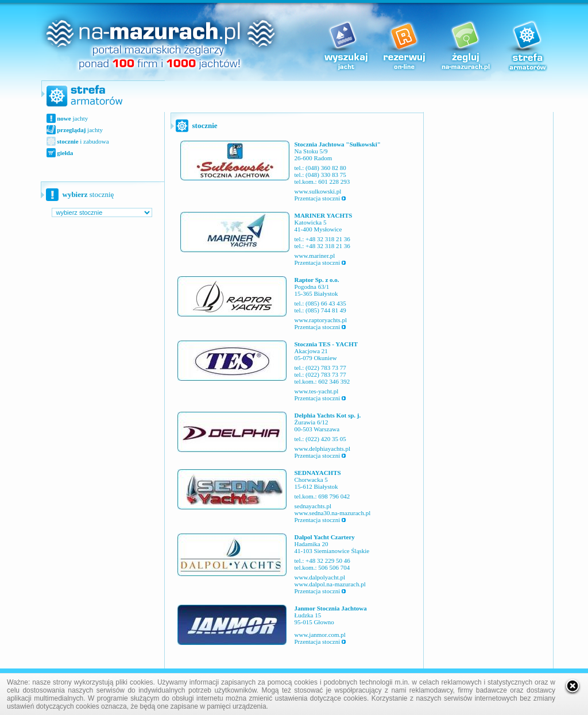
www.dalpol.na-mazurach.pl (330, 584)
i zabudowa (82, 141)
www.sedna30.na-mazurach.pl (333, 513)
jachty (72, 118)
